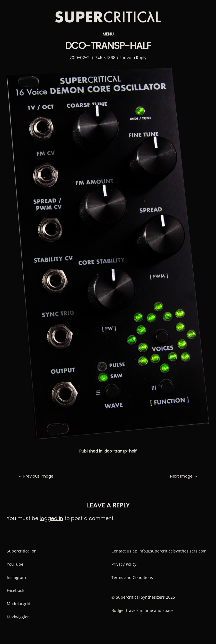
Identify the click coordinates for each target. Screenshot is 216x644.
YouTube (15, 564)
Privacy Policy (124, 564)
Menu (108, 34)
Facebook (15, 590)
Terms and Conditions (132, 577)
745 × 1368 (105, 58)
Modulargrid (19, 604)
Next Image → (184, 476)
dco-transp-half (121, 451)
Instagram (16, 577)
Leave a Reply (133, 58)
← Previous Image (36, 476)
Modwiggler (18, 617)
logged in (51, 518)
